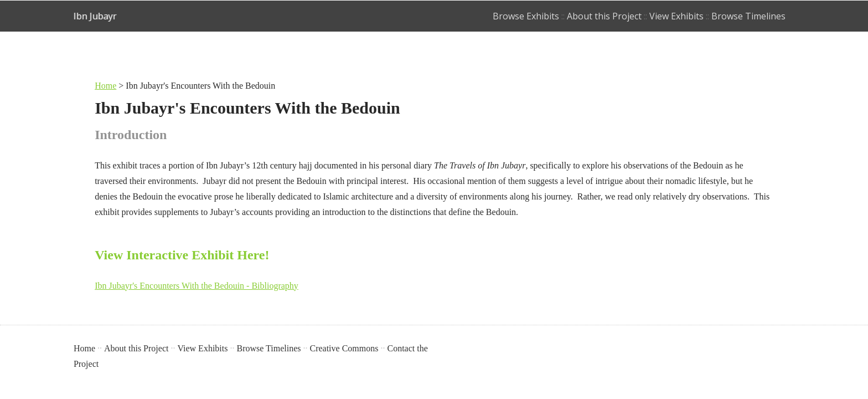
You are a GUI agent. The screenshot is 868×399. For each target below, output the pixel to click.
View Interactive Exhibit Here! (184, 255)
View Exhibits (676, 16)
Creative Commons (344, 348)
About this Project (604, 16)
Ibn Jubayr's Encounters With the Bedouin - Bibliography (197, 286)
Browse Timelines (748, 16)
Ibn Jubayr (95, 16)
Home (105, 86)
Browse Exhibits (526, 16)
